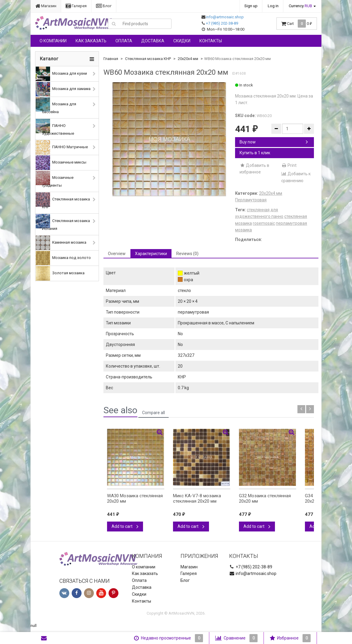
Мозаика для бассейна (56, 106)
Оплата (124, 41)
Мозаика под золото (63, 258)
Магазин (46, 6)
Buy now (274, 142)
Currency (300, 6)
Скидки (182, 41)
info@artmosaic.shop (225, 17)
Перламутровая (251, 200)
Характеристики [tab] (151, 254)
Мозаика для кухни (61, 74)
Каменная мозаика (61, 243)
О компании (53, 41)
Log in (273, 6)
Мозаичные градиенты (55, 179)
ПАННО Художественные (55, 127)
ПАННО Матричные (62, 147)
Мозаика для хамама (63, 89)
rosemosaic (264, 223)
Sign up (251, 6)
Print (289, 165)
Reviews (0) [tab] (187, 254)
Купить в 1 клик (255, 153)
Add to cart (125, 526)
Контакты (211, 41)
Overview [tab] (117, 254)
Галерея (76, 6)
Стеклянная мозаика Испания (63, 222)
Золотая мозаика (60, 273)
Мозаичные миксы (61, 163)
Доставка (153, 41)
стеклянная (258, 210)
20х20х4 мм (188, 59)
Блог (104, 6)
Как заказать (91, 41)
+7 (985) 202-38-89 (222, 23)
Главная (111, 59)
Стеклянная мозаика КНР (63, 201)
